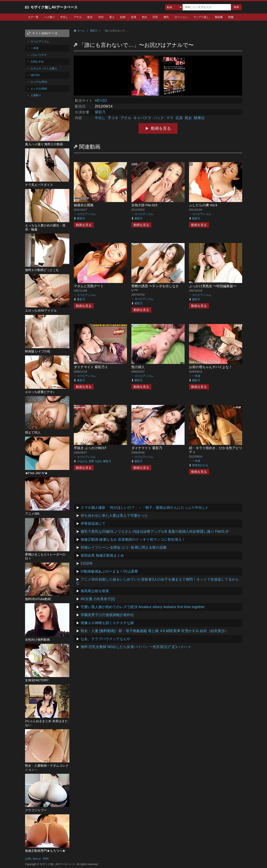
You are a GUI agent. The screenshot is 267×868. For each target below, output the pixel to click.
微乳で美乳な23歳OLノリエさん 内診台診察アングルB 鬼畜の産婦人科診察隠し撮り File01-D (155, 531)
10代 (101, 17)
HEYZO (101, 101)
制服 (231, 17)
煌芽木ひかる (200, 465)
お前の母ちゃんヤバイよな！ (211, 367)
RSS (46, 859)
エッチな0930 (39, 89)
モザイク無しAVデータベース (54, 7)
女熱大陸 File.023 (144, 205)
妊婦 (123, 17)
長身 (134, 17)
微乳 (166, 17)
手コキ (113, 118)
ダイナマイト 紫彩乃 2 (91, 367)
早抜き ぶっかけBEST (90, 448)
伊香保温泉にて (93, 523)
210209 (87, 563)
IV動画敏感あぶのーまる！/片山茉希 (109, 571)
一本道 (196, 376)
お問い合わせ (33, 859)
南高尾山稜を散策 (95, 591)
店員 (179, 118)
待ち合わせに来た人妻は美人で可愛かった (114, 515)
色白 (144, 17)
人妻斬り (36, 95)
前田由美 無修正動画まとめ (102, 555)
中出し (64, 17)
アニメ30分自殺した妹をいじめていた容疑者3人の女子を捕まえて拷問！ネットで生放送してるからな (158, 581)
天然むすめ (37, 62)
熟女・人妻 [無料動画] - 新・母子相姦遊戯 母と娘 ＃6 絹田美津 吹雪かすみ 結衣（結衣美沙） (155, 631)
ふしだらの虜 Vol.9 (203, 205)
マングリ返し (201, 17)
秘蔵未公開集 (84, 205)
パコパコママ (39, 55)
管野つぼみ (95, 461)
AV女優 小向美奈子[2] (98, 599)
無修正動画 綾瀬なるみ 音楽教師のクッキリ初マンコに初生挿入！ (133, 539)
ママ (170, 118)
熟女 (188, 118)
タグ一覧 (33, 17)
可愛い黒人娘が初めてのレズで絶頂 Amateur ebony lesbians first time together (143, 607)
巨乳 (155, 17)
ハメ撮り (49, 17)
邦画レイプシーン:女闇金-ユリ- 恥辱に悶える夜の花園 (124, 547)
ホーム (81, 31)
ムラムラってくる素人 (44, 69)
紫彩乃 (94, 31)
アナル (78, 17)
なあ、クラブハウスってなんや (105, 639)
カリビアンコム (86, 214)
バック (159, 118)
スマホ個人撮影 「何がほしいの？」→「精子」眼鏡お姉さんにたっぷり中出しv (144, 508)
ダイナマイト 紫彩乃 (147, 448)
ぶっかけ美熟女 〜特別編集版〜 (213, 286)
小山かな (82, 461)
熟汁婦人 (138, 367)
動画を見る (161, 128)
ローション (181, 17)
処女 (90, 17)
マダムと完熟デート (89, 286)
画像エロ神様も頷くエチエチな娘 (107, 623)
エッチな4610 (39, 82)
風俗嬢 (219, 17)
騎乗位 (199, 118)
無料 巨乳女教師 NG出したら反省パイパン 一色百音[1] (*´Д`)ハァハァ (136, 647)
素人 (112, 17)
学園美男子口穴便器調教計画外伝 (107, 615)
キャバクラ (142, 118)
